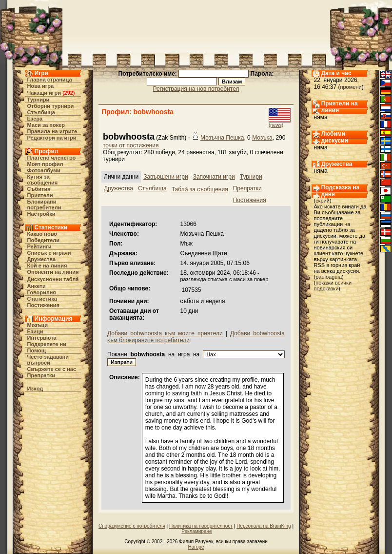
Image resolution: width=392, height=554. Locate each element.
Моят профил (45, 164)
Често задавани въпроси (48, 360)
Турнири (39, 100)
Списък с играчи (49, 253)
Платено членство (52, 158)
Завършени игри (166, 177)
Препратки (41, 375)
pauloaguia (329, 277)
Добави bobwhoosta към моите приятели (165, 333)
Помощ (37, 350)
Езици (35, 331)
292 (69, 93)
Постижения (43, 305)
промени (351, 87)
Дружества (42, 259)
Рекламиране (196, 531)
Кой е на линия (47, 266)
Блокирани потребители (44, 205)
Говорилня (42, 292)
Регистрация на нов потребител (196, 89)
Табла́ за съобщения (200, 189)
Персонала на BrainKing (264, 526)
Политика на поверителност (201, 526)
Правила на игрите (52, 131)
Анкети (37, 286)
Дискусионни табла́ (53, 279)
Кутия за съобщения (43, 180)
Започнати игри (214, 177)
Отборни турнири (51, 106)
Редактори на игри (52, 138)
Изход (35, 389)
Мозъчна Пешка (222, 138)
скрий (323, 201)
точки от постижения (131, 145)
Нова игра (41, 86)
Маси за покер (46, 125)
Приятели (40, 195)
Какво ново (42, 234)
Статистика (42, 299)
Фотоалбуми (44, 170)
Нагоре (196, 547)
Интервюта (42, 338)
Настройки (41, 214)
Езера (35, 119)
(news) (276, 125)
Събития (39, 189)
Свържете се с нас (52, 369)
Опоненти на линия (53, 272)
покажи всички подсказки (333, 286)
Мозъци (38, 325)
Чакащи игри (44, 93)
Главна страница (50, 80)
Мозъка (262, 138)
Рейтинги (39, 246)
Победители (44, 240)
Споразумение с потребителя (132, 526)
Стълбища (41, 112)
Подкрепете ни (47, 344)
